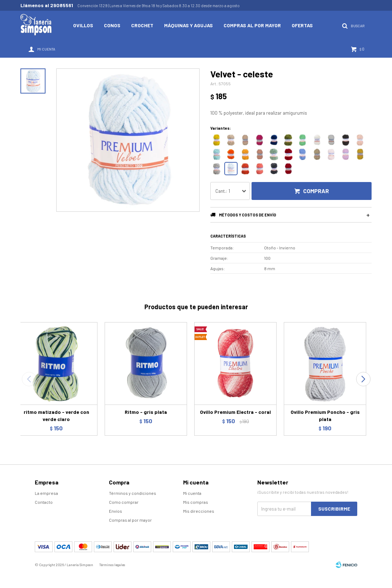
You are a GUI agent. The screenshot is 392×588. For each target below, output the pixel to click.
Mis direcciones (199, 511)
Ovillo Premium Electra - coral (235, 412)
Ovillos (83, 25)
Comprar (316, 191)
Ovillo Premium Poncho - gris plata (325, 415)
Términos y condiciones (133, 493)
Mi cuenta (192, 493)
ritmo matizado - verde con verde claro (56, 415)
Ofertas (302, 25)
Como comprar (124, 502)
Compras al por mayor (252, 25)
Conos (112, 25)
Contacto (44, 502)
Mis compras (196, 502)
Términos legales (112, 565)
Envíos (116, 511)
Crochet (142, 25)
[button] (363, 379)
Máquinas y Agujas (188, 25)
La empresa (46, 493)
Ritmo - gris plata (146, 412)
